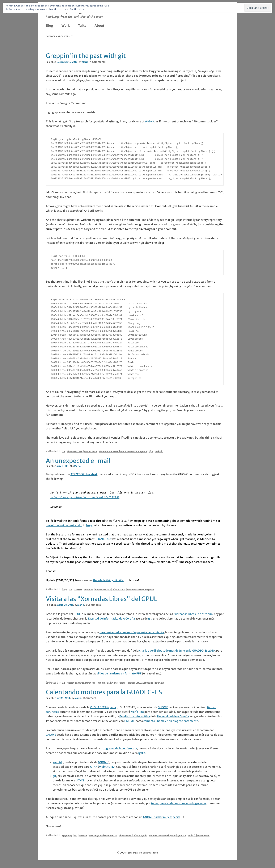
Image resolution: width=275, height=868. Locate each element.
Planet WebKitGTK (109, 451)
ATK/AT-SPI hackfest (84, 474)
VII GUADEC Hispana (103, 706)
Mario (85, 62)
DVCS (81, 780)
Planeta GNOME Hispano (134, 451)
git (150, 618)
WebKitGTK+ (107, 766)
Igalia (142, 752)
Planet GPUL (91, 451)
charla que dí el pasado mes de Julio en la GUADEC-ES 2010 (177, 650)
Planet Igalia (118, 682)
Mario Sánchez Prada (147, 852)
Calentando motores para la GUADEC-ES (104, 691)
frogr (89, 525)
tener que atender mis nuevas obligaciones (179, 803)
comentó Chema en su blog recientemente (171, 720)
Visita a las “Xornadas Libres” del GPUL (102, 598)
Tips (151, 451)
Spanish (159, 682)
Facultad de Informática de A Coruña (111, 618)
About (99, 26)
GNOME (78, 589)
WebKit (150, 121)
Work (66, 26)
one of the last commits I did (64, 525)
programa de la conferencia (119, 748)
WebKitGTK (203, 835)
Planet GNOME (75, 451)
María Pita (137, 711)
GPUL (77, 613)
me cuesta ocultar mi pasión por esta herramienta (132, 632)
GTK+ (94, 766)
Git (63, 451)
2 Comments (93, 604)
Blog (49, 26)
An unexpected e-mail (78, 461)
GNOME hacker (153, 816)
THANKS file (103, 538)
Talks (82, 26)
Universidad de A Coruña (173, 716)
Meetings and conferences (81, 682)
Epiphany (67, 835)
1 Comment (90, 697)
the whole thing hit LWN (108, 579)
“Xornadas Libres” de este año (193, 613)
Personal (89, 589)
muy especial (172, 816)
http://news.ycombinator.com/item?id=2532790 (85, 497)
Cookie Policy (77, 9)
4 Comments (98, 62)
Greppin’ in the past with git (86, 56)
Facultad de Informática (135, 716)
